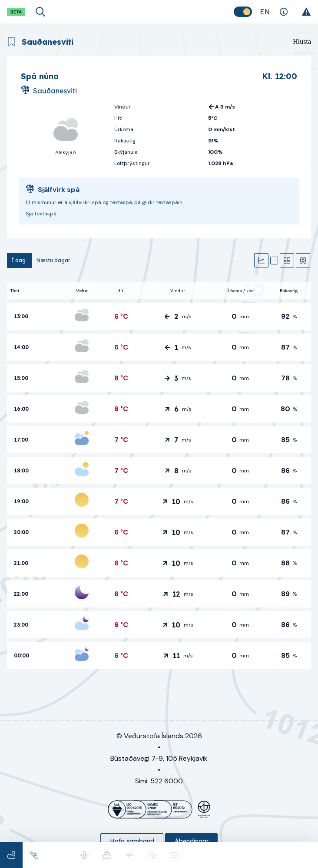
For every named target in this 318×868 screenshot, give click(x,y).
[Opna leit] (40, 12)
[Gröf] (261, 260)
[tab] (20, 260)
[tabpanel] (159, 476)
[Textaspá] (287, 260)
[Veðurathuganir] (303, 260)
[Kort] (274, 261)
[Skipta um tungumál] (265, 12)
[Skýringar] (283, 12)
